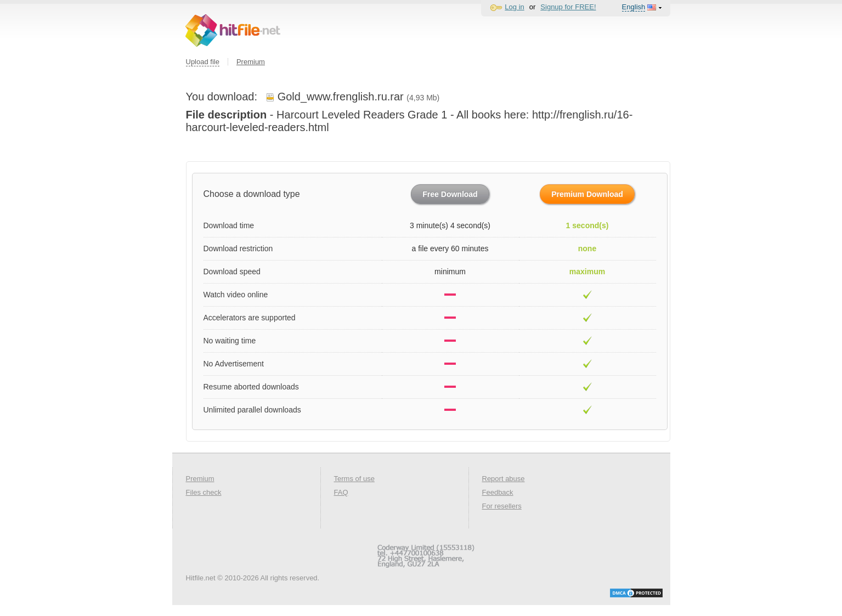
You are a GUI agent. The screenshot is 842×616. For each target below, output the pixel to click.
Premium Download (587, 194)
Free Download (450, 194)
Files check (204, 492)
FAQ (341, 492)
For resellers (502, 506)
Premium (251, 62)
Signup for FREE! (568, 7)
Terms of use (354, 479)
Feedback (498, 492)
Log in (514, 7)
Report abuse (504, 479)
